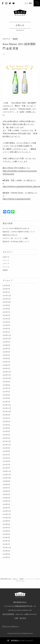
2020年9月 (6, 481)
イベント (6, 260)
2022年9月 (6, 415)
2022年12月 (7, 405)
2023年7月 (6, 388)
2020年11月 (7, 475)
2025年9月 (6, 305)
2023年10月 (7, 378)
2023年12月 (7, 372)
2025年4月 (6, 322)
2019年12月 (7, 511)
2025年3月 (6, 325)
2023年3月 (6, 398)
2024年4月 (6, 358)
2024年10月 (7, 339)
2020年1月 (6, 508)
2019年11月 (7, 514)
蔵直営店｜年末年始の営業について (16, 242)
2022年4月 (6, 428)
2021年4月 (6, 461)
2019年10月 (7, 518)
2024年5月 (6, 355)
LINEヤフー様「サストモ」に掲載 (15, 238)
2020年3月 (6, 501)
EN (30, 3)
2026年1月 (6, 292)
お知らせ (6, 257)
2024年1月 (6, 368)
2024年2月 (6, 365)
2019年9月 (6, 521)
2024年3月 (6, 362)
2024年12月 (7, 335)
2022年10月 (7, 412)
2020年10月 (7, 478)
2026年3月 (6, 289)
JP (25, 3)
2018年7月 (6, 557)
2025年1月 (6, 332)
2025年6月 (6, 315)
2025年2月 (6, 329)
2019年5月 (6, 534)
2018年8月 (6, 554)
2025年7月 (6, 312)
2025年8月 (6, 309)
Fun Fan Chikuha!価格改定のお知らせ (16, 228)
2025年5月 (6, 319)
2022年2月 (6, 435)
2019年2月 (6, 544)
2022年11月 (7, 408)
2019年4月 (6, 538)
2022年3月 (6, 431)
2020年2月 (6, 504)
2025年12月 (7, 296)
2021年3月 (6, 465)
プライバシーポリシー (10, 626)
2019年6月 (6, 531)
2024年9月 (6, 342)
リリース (6, 267)
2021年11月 (7, 445)
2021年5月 (6, 458)
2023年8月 (6, 385)
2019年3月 (6, 541)
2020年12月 (7, 471)
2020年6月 (6, 491)
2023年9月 (6, 382)
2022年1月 (6, 438)
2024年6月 (6, 352)
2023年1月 (6, 402)
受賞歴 (5, 270)
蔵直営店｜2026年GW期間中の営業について (19, 232)
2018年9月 (6, 551)
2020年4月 (6, 498)
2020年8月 (6, 484)
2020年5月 (6, 494)
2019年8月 (6, 524)
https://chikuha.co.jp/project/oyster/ (17, 199)
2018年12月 (7, 548)
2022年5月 (6, 425)
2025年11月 (7, 299)
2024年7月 (6, 349)
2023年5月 (6, 392)
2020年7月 (6, 488)
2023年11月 (7, 375)
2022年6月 (6, 422)
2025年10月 (7, 302)
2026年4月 (6, 286)
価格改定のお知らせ (10, 235)
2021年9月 (6, 448)
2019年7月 (6, 528)
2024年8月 (6, 345)
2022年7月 (6, 418)
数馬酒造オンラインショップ (20, 641)
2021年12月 (7, 441)
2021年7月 (6, 455)
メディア (6, 264)
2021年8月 (6, 451)
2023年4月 (6, 395)
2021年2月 (6, 468)
